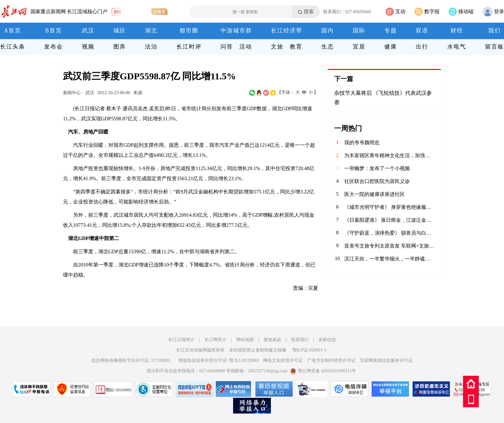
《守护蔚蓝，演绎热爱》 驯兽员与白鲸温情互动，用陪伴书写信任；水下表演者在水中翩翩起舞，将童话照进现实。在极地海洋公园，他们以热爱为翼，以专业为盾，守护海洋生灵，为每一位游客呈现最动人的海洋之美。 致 (389, 233)
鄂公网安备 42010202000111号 (323, 371)
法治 (151, 47)
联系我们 (300, 340)
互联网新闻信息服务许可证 (386, 360)
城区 (120, 31)
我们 (495, 31)
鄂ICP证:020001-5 (309, 350)
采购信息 (327, 340)
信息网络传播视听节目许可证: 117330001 (131, 360)
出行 (422, 47)
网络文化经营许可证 (283, 360)
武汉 (88, 31)
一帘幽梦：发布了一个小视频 (377, 168)
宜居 (359, 47)
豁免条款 (272, 340)
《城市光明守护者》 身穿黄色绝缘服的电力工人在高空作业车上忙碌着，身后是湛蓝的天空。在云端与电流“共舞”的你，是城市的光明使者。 (389, 207)
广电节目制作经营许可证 (331, 360)
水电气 (457, 47)
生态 (328, 47)
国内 (328, 31)
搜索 (309, 11)
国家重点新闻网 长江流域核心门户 (69, 11)
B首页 (54, 31)
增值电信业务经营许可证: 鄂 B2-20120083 (219, 360)
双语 (422, 31)
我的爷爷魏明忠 (362, 143)
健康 (391, 47)
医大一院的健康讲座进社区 (375, 194)
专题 (391, 31)
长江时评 (189, 47)
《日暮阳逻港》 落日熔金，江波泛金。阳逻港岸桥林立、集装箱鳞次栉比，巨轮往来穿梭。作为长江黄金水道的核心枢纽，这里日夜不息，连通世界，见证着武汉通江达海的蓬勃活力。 (389, 220)
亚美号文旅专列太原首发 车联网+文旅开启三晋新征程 (389, 246)
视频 (88, 47)
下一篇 (344, 79)
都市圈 (189, 31)
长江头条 (13, 47)
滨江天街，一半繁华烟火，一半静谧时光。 (389, 259)
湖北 (151, 31)
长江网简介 (215, 340)
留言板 (495, 47)
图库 (120, 47)
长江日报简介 (181, 340)
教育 (296, 47)
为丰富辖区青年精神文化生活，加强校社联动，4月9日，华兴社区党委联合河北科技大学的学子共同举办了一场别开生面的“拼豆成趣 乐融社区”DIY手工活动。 (389, 155)
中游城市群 (236, 31)
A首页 (13, 31)
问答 (227, 47)
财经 (457, 31)
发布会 (54, 47)
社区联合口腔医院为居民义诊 (377, 181)
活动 (246, 47)
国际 (359, 31)
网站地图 (245, 340)
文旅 (277, 47)
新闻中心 (72, 93)
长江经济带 (287, 31)
